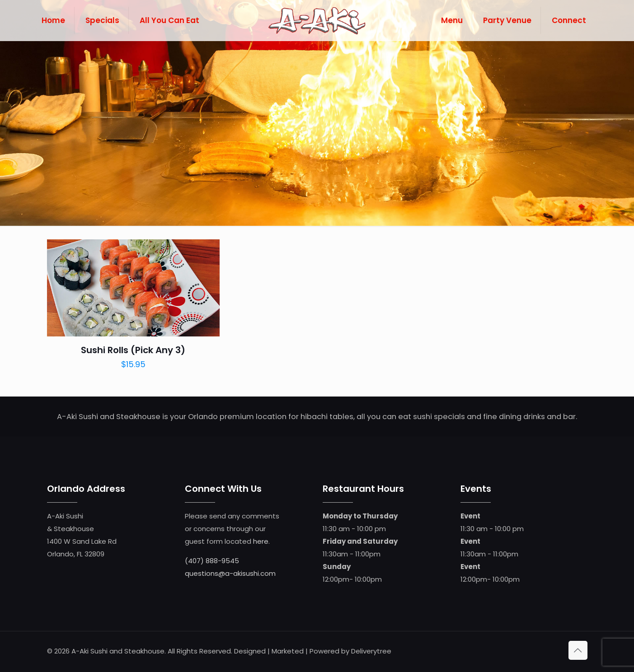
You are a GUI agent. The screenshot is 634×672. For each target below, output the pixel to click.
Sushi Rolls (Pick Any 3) (133, 350)
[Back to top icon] (578, 650)
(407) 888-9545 (212, 561)
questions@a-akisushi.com (230, 573)
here (261, 541)
